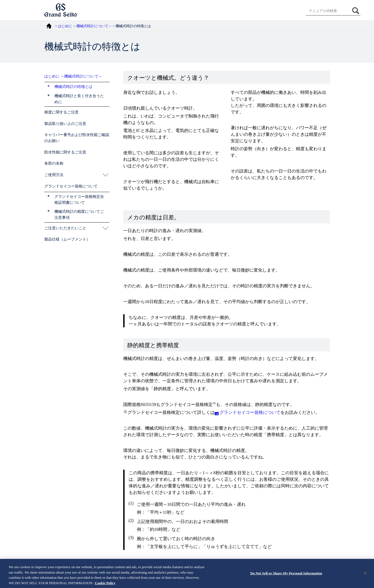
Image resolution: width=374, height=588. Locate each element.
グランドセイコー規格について (250, 412)
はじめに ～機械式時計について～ (85, 26)
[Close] (365, 575)
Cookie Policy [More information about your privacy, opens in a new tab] (105, 585)
